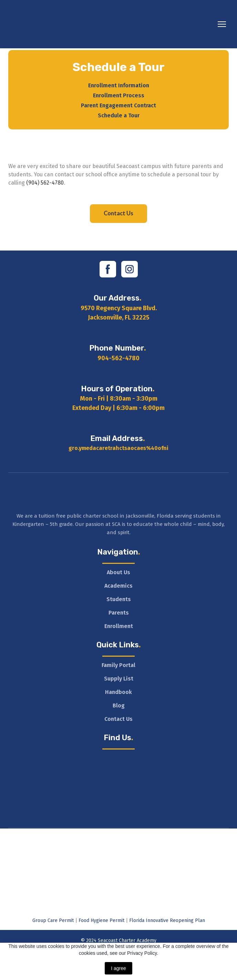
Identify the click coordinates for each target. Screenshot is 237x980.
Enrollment (119, 626)
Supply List (119, 679)
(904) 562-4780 (45, 183)
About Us (118, 572)
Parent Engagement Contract (118, 105)
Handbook (118, 692)
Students (119, 599)
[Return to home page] (72, 24)
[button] (118, 214)
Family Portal (118, 665)
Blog (119, 705)
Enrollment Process (119, 95)
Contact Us (118, 719)
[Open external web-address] (118, 838)
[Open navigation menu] (222, 24)
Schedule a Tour (119, 115)
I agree (118, 968)
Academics (118, 586)
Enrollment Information (119, 85)
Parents (119, 613)
